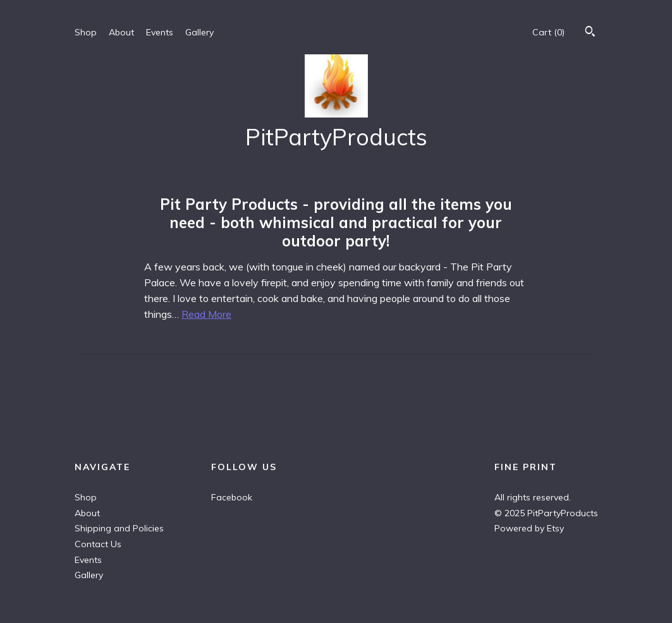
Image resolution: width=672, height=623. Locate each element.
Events (160, 32)
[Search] (590, 33)
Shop (86, 32)
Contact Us (98, 544)
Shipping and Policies (119, 528)
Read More (206, 314)
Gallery (199, 32)
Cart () (548, 32)
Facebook (232, 497)
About (121, 32)
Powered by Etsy (529, 528)
